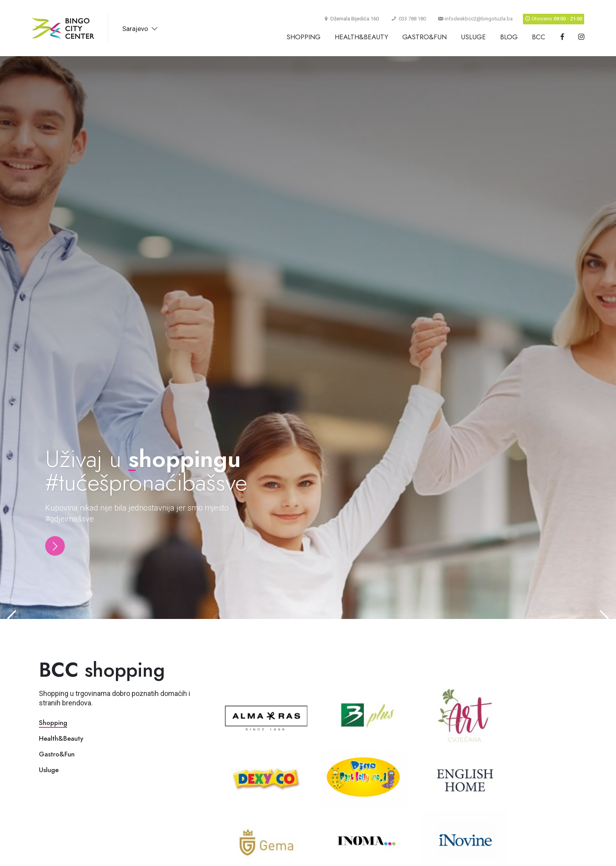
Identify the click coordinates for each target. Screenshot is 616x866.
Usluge (473, 37)
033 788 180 (408, 19)
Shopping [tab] (53, 723)
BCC (539, 37)
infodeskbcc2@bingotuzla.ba (475, 19)
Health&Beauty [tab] (61, 738)
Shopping (303, 37)
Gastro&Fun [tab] (57, 754)
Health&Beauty (361, 37)
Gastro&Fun (424, 37)
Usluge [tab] (49, 770)
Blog (509, 37)
